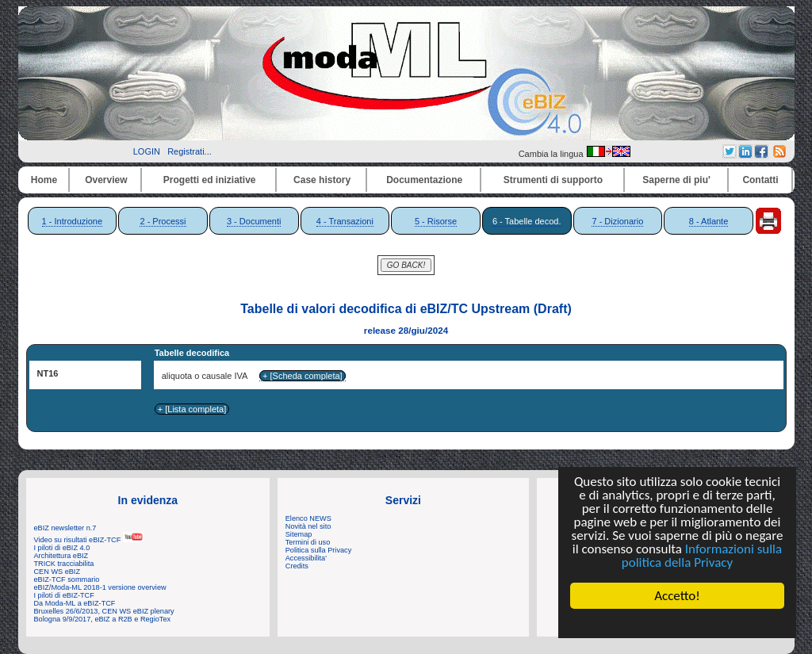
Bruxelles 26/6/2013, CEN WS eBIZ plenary (104, 611)
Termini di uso (308, 542)
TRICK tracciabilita (64, 564)
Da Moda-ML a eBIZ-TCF (75, 603)
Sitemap (299, 534)
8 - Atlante (709, 221)
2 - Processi (163, 221)
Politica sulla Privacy (318, 550)
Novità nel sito (308, 526)
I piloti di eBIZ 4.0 (62, 548)
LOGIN (147, 151)
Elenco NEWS (308, 518)
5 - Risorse (436, 221)
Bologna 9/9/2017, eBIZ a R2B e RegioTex (103, 619)
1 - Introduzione (72, 221)
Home (44, 180)
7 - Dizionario (617, 221)
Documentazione (424, 180)
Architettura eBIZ (61, 556)
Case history (322, 180)
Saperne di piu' (676, 180)
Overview (106, 180)
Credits (297, 566)
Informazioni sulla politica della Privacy (702, 556)
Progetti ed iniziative (210, 180)
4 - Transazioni (345, 221)
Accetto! (677, 596)
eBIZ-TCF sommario (67, 579)
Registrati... (190, 151)
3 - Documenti (254, 221)
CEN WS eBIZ (57, 572)
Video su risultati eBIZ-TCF (89, 540)
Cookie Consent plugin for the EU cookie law (677, 623)
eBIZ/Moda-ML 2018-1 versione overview (100, 587)
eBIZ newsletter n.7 (65, 528)
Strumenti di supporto (553, 180)
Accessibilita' (306, 558)
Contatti (760, 180)
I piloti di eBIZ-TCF (64, 595)
